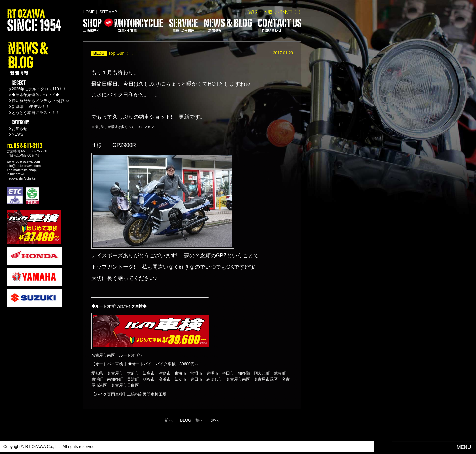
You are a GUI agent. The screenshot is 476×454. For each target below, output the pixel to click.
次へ (215, 420)
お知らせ (20, 129)
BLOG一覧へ (192, 420)
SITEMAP (108, 12)
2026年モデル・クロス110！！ (39, 89)
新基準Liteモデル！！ (31, 107)
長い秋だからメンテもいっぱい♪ (40, 101)
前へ (169, 420)
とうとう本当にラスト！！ (35, 113)
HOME (89, 12)
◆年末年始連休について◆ (35, 95)
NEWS (18, 134)
